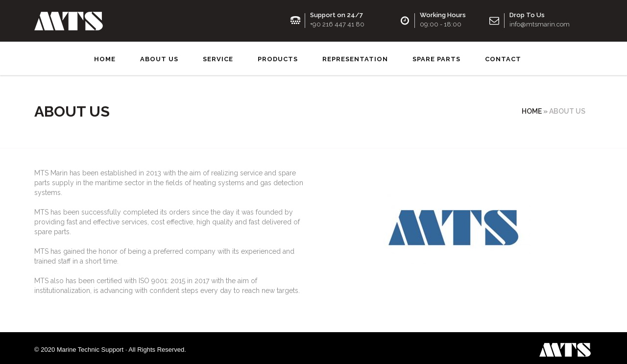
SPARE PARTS (436, 56)
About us (159, 56)
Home (105, 56)
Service (218, 56)
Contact (503, 56)
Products (278, 56)
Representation (355, 56)
